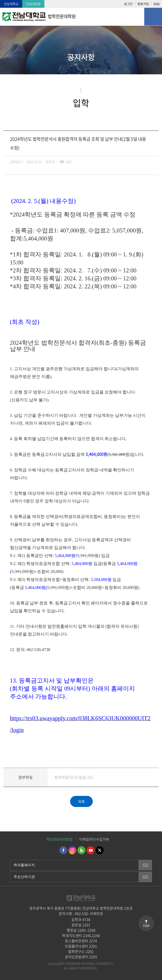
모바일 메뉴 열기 (153, 17)
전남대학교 (11, 4)
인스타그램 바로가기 (72, 850)
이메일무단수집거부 (94, 839)
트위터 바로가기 (100, 850)
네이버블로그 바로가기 (81, 850)
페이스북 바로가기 (63, 850)
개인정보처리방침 (59, 839)
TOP (146, 926)
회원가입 (143, 4)
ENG (157, 4)
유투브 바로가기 (91, 850)
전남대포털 (33, 4)
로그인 (128, 4)
